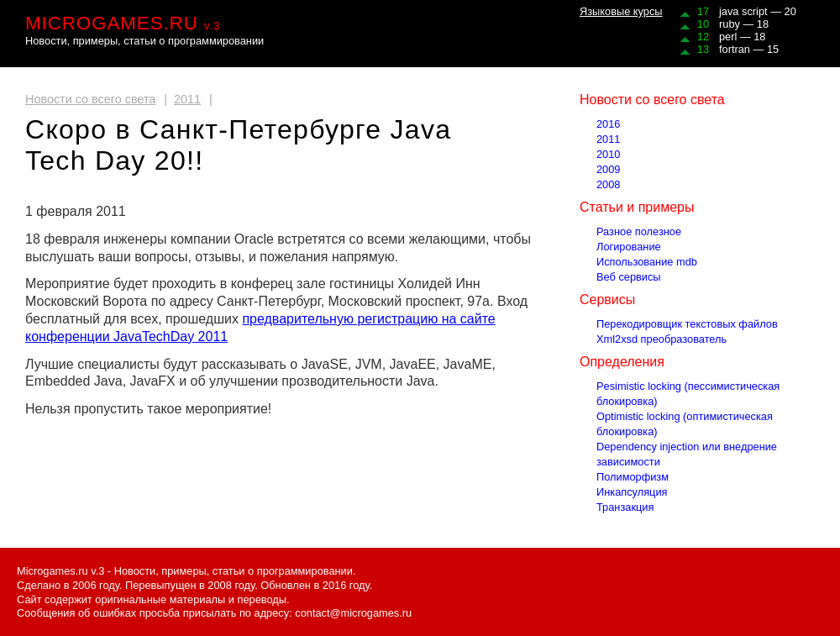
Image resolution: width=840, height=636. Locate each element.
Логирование (629, 247)
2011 (187, 99)
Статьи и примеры (637, 207)
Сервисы (607, 300)
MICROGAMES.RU (123, 23)
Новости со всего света (90, 99)
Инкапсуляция (632, 492)
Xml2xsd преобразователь (661, 339)
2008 (608, 184)
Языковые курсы (621, 11)
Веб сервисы (629, 277)
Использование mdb (647, 262)
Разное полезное (639, 231)
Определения (622, 362)
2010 (608, 154)
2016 (608, 124)
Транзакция (625, 507)
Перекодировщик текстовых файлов (687, 324)
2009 (608, 169)
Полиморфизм (633, 477)
